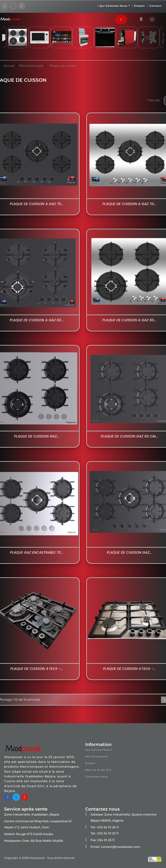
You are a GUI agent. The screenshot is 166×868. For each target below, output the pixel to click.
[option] (61, 39)
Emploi (139, 6)
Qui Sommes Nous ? (114, 6)
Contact (154, 6)
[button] (121, 20)
